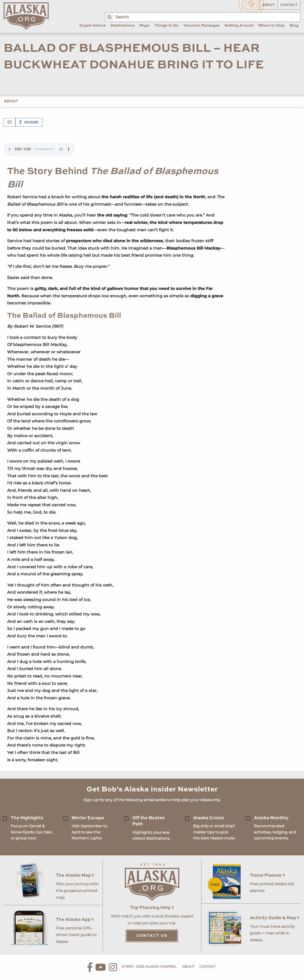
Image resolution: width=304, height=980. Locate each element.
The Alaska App (75, 920)
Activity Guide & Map (275, 918)
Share (29, 123)
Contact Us (152, 936)
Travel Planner (268, 875)
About (268, 5)
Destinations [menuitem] (123, 26)
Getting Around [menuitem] (239, 26)
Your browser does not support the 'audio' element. (39, 149)
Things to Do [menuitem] (166, 26)
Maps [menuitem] (145, 26)
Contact (289, 5)
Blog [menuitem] (294, 26)
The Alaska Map (75, 875)
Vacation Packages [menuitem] (202, 26)
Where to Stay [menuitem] (271, 26)
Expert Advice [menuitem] (93, 26)
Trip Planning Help (152, 908)
